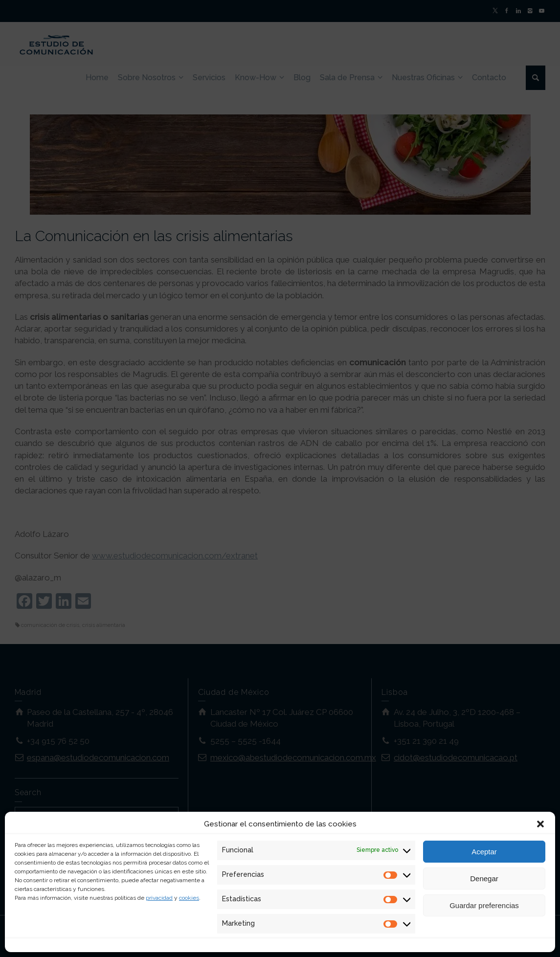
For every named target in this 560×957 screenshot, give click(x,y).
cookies (189, 898)
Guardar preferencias (484, 905)
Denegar (484, 879)
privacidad (159, 898)
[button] (540, 824)
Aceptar (484, 852)
